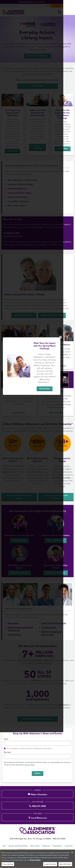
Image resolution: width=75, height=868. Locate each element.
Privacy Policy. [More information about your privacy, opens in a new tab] (35, 860)
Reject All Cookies (65, 864)
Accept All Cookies (50, 864)
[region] (37, 859)
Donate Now (53, 451)
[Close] (72, 852)
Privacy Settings (8, 864)
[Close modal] (72, 411)
